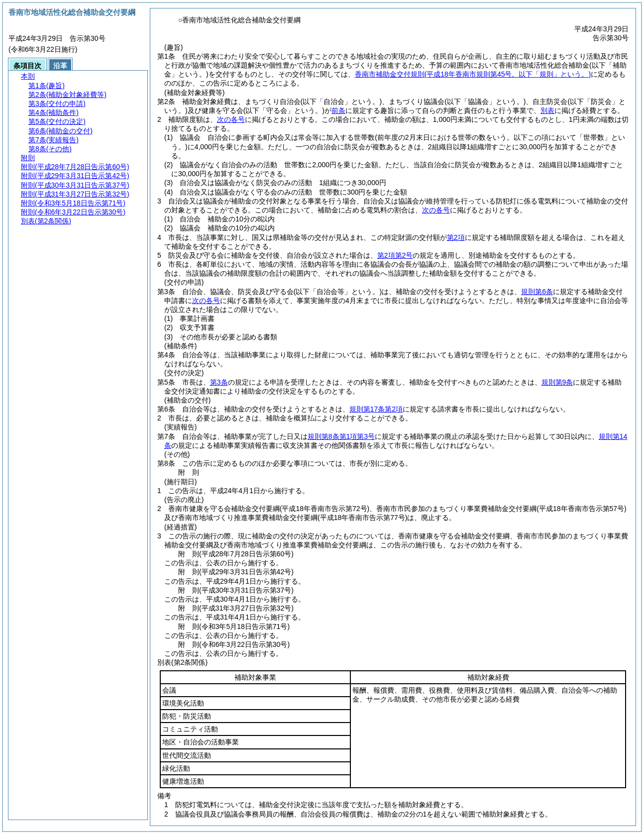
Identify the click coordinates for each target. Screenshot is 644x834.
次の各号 (231, 119)
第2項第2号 (395, 255)
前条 (338, 110)
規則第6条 (537, 292)
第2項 (456, 237)
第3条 (219, 382)
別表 (547, 110)
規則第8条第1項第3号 (341, 436)
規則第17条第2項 (376, 409)
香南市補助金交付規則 (473, 74)
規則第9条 (557, 382)
